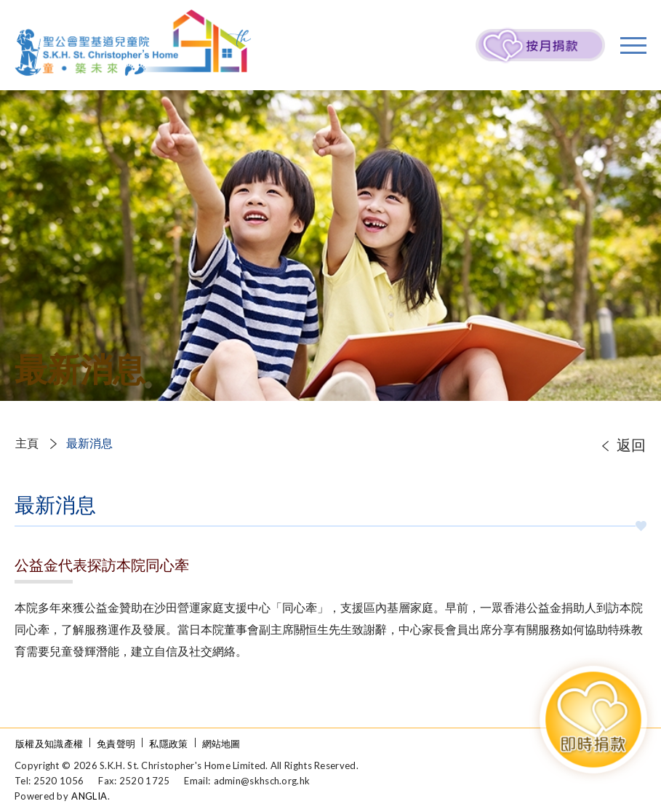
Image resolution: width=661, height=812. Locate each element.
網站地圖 (221, 744)
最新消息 (89, 443)
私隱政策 (168, 744)
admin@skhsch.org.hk (262, 781)
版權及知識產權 (49, 744)
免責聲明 (116, 744)
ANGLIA (89, 796)
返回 (631, 445)
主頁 (27, 443)
